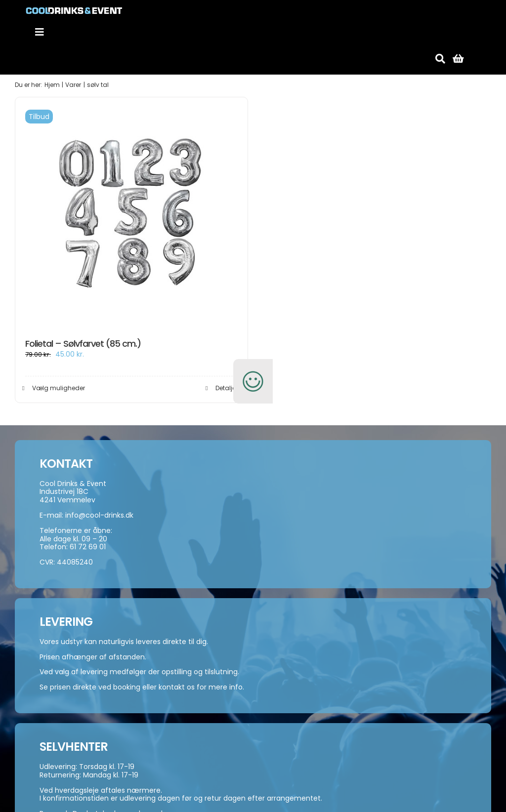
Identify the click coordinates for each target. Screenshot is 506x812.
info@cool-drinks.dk (99, 515)
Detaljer (227, 388)
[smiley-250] (253, 365)
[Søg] (440, 59)
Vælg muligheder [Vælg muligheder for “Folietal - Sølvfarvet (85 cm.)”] (59, 388)
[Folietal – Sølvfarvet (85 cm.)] (131, 213)
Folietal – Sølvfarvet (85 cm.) (83, 344)
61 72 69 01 (88, 547)
